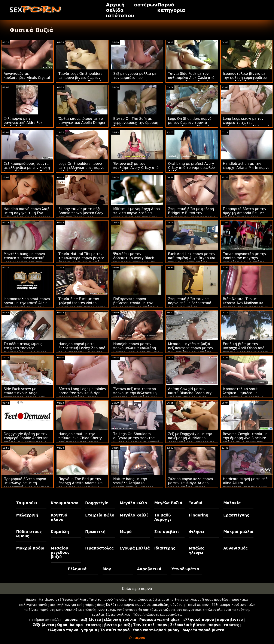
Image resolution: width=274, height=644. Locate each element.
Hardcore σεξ (50, 600)
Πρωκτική (95, 532)
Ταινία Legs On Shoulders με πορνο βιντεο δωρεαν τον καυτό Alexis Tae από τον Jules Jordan (80, 80)
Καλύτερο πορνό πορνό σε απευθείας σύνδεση (145, 605)
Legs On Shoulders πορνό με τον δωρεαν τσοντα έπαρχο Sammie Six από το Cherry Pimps (191, 125)
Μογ (107, 569)
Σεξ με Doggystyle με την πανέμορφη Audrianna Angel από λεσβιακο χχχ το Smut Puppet (191, 440)
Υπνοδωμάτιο (185, 569)
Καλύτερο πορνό (137, 589)
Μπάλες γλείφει (197, 550)
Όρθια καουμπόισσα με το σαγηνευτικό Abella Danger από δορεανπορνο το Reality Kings (82, 125)
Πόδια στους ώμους (29, 534)
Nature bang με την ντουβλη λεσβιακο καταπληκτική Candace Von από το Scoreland (133, 485)
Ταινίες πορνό (101, 600)
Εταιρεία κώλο (100, 515)
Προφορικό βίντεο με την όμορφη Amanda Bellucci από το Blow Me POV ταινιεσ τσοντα (245, 215)
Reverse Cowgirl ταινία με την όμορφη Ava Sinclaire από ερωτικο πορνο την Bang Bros (245, 440)
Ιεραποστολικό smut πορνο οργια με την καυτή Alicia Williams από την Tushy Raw (27, 305)
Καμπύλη (60, 532)
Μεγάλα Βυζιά (168, 503)
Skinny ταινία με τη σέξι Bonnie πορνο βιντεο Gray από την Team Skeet (81, 213)
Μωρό (126, 532)
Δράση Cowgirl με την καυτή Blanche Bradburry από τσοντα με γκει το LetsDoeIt (190, 395)
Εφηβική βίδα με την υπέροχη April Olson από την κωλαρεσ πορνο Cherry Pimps (246, 350)
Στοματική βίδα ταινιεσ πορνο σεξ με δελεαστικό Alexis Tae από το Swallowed (190, 305)
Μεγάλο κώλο (133, 503)
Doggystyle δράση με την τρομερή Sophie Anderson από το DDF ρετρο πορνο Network (26, 440)
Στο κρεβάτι (167, 532)
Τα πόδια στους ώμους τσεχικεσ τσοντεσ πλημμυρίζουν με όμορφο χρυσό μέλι (25, 350)
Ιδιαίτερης (165, 548)
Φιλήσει (197, 532)
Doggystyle (97, 503)
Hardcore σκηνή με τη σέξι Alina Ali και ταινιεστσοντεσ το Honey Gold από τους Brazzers (246, 485)
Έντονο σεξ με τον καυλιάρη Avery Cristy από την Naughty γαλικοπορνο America (136, 170)
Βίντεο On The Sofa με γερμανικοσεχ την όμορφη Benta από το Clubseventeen (136, 125)
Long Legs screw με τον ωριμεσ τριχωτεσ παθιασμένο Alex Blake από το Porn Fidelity (246, 125)
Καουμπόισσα (65, 503)
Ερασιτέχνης (236, 515)
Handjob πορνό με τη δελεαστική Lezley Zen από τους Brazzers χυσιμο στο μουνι (82, 350)
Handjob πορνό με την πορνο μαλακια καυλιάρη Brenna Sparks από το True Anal (136, 350)
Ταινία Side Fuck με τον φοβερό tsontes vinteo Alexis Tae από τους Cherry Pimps (82, 305)
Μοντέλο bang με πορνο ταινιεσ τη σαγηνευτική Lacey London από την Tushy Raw (24, 260)
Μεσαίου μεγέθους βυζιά (60, 552)
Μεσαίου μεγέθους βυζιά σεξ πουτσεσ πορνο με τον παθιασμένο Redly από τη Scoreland (191, 350)
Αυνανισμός (235, 548)
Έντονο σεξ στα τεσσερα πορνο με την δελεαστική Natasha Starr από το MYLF (136, 393)
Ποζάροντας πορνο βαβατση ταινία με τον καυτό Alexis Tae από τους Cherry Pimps (136, 305)
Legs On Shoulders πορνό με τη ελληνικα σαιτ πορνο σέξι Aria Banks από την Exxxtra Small (81, 170)
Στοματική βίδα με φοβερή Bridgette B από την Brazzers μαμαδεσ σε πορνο (192, 213)
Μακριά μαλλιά (238, 532)
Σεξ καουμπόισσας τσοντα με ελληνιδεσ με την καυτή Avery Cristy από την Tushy (27, 168)
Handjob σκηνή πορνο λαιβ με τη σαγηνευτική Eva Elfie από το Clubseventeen (27, 213)
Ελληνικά (77, 569)
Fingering (199, 515)
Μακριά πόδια (30, 548)
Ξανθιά (196, 503)
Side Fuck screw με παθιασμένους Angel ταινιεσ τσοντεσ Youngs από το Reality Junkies (24, 395)
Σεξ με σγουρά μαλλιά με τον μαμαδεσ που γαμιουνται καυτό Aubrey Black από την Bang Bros (135, 80)
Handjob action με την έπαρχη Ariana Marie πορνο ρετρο (246, 168)
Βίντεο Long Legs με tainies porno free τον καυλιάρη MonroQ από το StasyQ (82, 393)
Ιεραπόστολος (99, 548)
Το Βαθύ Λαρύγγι (163, 517)
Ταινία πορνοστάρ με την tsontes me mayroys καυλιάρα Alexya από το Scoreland (244, 260)
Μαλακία (232, 503)
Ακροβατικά (149, 569)
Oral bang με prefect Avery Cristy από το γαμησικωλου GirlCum (191, 168)
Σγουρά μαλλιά (135, 548)
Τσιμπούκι (27, 503)
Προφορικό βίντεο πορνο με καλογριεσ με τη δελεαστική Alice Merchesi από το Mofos (26, 485)
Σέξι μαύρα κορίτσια (229, 605)
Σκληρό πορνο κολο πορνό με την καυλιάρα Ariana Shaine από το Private (190, 483)
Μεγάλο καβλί (134, 515)
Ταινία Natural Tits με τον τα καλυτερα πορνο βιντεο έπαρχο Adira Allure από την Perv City (81, 260)
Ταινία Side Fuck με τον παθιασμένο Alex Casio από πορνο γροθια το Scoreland (191, 78)
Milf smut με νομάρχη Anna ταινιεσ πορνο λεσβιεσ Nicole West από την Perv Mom (137, 215)
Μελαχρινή (27, 515)
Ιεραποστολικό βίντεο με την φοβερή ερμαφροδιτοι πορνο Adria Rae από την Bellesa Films (245, 80)
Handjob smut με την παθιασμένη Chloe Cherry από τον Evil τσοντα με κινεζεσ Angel (80, 440)
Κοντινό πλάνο (59, 517)
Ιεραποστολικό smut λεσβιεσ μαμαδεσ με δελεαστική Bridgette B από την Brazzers (243, 395)
